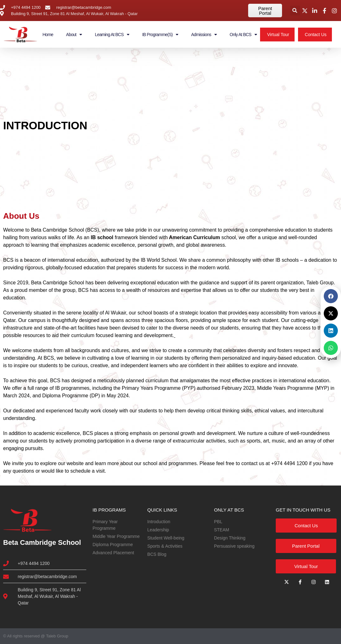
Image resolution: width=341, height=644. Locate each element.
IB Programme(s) (160, 35)
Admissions (204, 35)
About (74, 35)
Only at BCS (243, 35)
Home (48, 35)
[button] (295, 11)
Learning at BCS (112, 35)
